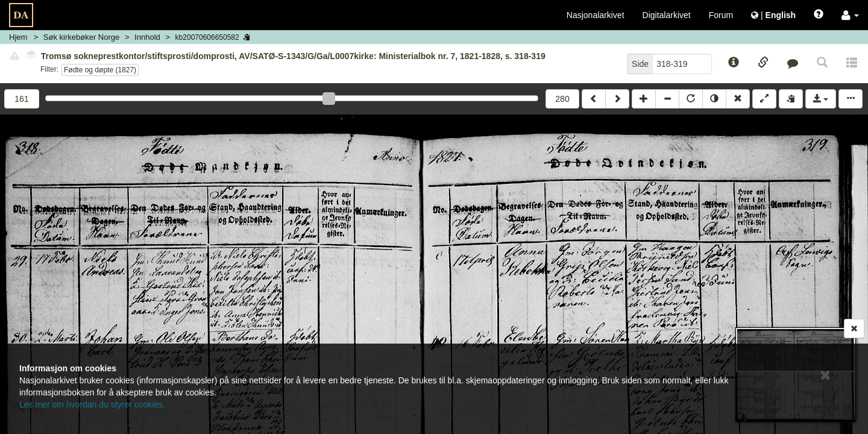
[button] (850, 15)
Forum (721, 15)
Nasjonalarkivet (596, 15)
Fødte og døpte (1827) (100, 70)
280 (562, 99)
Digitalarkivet (667, 15)
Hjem (18, 37)
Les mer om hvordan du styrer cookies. (92, 404)
